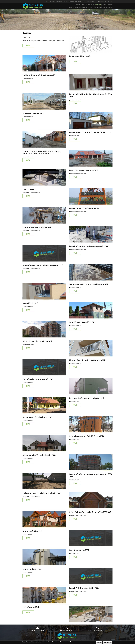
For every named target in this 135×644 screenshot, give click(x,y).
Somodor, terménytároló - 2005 (33, 531)
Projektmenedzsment (74, 7)
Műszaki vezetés (98, 7)
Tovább (28, 46)
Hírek (83, 5)
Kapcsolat (110, 5)
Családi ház (26, 37)
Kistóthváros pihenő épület (31, 607)
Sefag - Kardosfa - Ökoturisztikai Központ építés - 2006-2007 (90, 512)
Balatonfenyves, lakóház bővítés (80, 56)
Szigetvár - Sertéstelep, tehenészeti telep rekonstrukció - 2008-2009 (91, 475)
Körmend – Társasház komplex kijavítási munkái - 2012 (88, 360)
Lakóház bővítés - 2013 (30, 303)
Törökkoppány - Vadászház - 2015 (33, 113)
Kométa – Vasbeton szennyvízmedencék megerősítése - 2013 (43, 265)
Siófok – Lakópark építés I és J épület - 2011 (37, 417)
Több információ (108, 643)
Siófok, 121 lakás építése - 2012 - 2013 (82, 322)
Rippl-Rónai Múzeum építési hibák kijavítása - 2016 (39, 75)
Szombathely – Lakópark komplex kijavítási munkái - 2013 (89, 284)
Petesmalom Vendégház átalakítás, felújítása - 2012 (87, 398)
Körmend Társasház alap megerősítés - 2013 (37, 341)
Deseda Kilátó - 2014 (29, 189)
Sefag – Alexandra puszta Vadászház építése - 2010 (87, 436)
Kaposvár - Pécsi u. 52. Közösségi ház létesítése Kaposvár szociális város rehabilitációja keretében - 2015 (42, 152)
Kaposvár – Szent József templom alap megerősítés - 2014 (89, 246)
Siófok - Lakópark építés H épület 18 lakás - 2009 (39, 455)
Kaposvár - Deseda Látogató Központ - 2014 (84, 208)
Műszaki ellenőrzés (87, 7)
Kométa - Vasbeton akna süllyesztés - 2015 (84, 170)
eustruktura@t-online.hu (106, 1)
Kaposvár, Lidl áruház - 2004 (32, 569)
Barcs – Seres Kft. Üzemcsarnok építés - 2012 (38, 379)
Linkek (104, 5)
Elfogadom (99, 643)
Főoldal (78, 5)
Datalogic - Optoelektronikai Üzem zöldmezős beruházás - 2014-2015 (91, 95)
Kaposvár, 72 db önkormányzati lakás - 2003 (84, 588)
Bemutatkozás (90, 5)
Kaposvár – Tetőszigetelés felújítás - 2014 (37, 227)
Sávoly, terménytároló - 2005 (79, 550)
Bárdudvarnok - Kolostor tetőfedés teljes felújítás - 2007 (41, 493)
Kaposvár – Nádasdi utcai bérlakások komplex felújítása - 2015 (90, 132)
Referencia (98, 5)
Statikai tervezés (108, 7)
